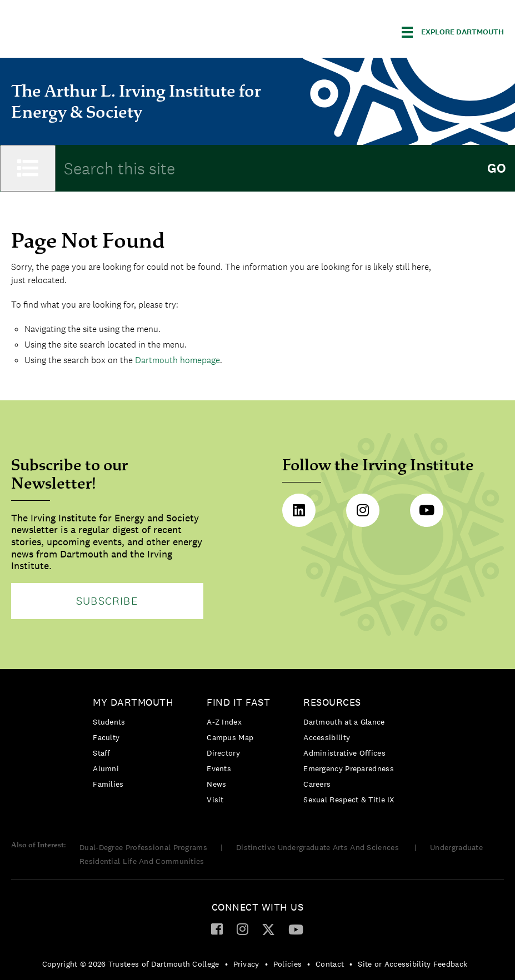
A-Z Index (224, 722)
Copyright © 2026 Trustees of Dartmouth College (131, 964)
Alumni (106, 768)
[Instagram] (242, 928)
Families (108, 784)
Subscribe (107, 601)
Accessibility (327, 737)
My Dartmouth (133, 702)
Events (219, 768)
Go (497, 168)
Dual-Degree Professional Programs (143, 847)
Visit (215, 800)
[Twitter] (268, 929)
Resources (332, 702)
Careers (317, 784)
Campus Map (230, 737)
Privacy (246, 964)
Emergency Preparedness (349, 768)
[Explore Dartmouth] (453, 32)
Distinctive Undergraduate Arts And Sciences (319, 847)
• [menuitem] (226, 964)
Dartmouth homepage (177, 360)
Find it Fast (238, 702)
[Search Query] (267, 168)
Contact (330, 964)
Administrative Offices (344, 753)
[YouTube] (296, 929)
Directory (223, 753)
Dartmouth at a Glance (344, 722)
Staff (102, 753)
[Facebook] (217, 928)
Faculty (106, 737)
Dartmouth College (99, 30)
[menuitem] (136, 746)
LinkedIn (299, 510)
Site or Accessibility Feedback (412, 964)
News (216, 784)
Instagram (363, 510)
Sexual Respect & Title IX (349, 800)
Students (109, 722)
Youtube (427, 510)
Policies (287, 964)
